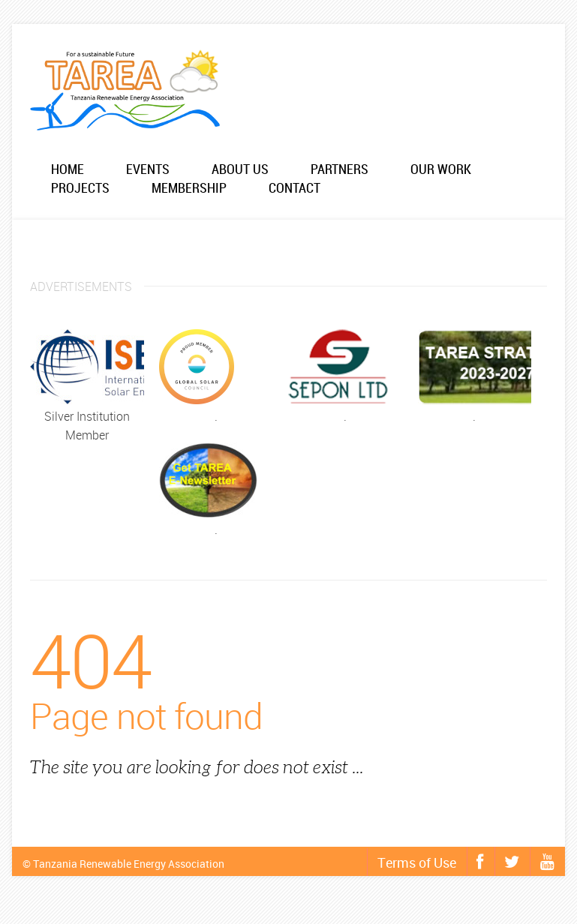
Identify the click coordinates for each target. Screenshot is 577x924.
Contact (295, 189)
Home (68, 170)
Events (148, 170)
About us (240, 170)
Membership (189, 189)
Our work (441, 170)
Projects (80, 189)
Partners (340, 170)
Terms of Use (417, 862)
